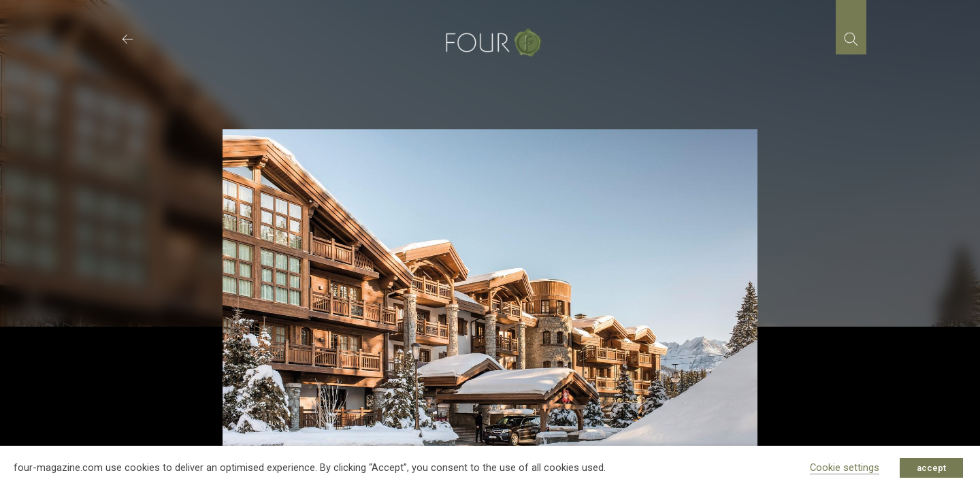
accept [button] (931, 468)
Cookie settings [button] (845, 468)
